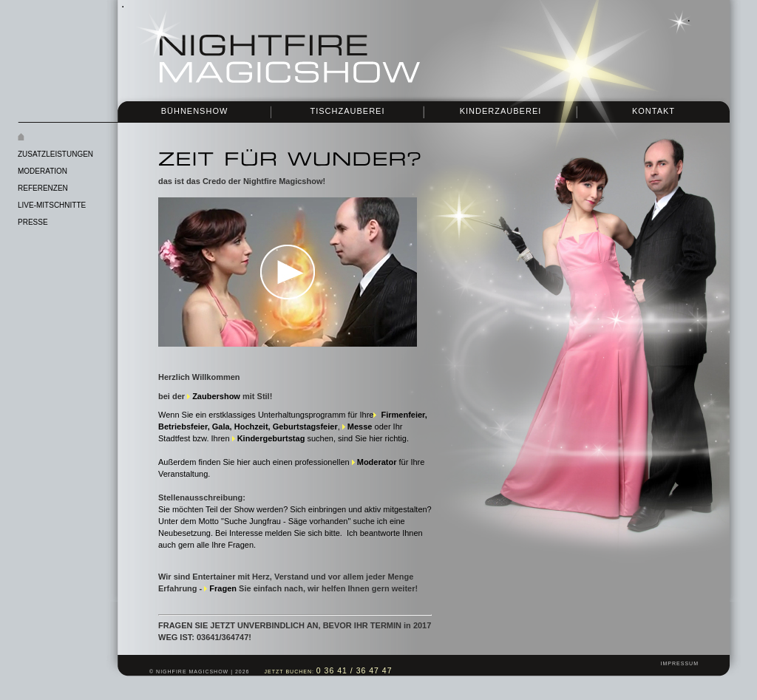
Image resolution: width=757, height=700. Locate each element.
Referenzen (43, 188)
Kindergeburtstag (271, 438)
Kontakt (654, 111)
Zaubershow (216, 396)
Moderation (43, 171)
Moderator (377, 462)
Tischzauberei (347, 111)
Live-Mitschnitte (52, 205)
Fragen (223, 588)
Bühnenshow (195, 111)
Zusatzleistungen (55, 154)
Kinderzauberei (501, 111)
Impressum (680, 663)
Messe (360, 427)
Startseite (84, 137)
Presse (33, 222)
